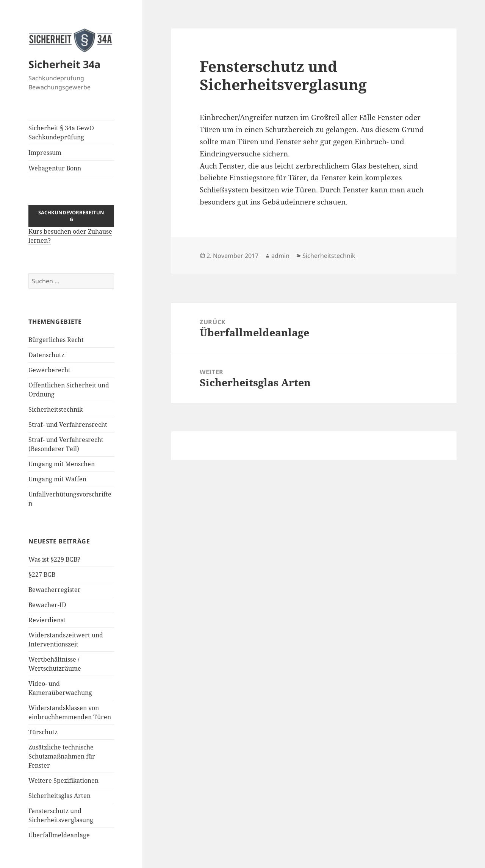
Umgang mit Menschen (62, 464)
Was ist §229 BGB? (54, 559)
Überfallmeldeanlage (59, 835)
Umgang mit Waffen (57, 479)
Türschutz (43, 732)
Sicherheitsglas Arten (59, 796)
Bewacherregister (55, 590)
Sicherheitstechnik (56, 409)
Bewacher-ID (47, 605)
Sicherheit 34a (64, 64)
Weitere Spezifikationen (63, 781)
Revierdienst (47, 620)
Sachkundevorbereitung (71, 216)
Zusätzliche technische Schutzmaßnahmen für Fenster (62, 756)
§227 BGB (42, 575)
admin (280, 256)
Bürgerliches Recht (56, 340)
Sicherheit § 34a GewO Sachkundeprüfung (61, 133)
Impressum (45, 153)
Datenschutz (46, 355)
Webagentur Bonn (55, 168)
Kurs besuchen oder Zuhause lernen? (71, 230)
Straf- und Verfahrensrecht (68, 425)
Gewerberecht (49, 370)
